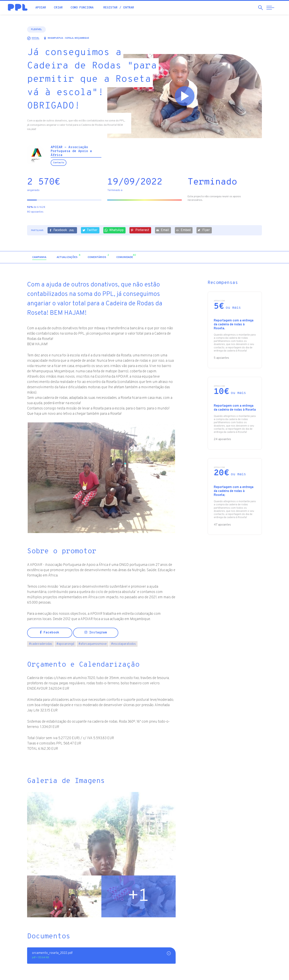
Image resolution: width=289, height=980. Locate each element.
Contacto (59, 163)
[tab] (39, 257)
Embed (183, 230)
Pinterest (140, 230)
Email (163, 230)
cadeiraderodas (40, 644)
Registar (110, 8)
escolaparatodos (123, 644)
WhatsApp (114, 230)
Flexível (36, 29)
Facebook (62, 231)
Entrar (129, 8)
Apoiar (41, 8)
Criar (58, 8)
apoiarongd (65, 644)
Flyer (204, 230)
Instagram (96, 633)
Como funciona (82, 8)
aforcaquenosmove (93, 644)
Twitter (90, 230)
